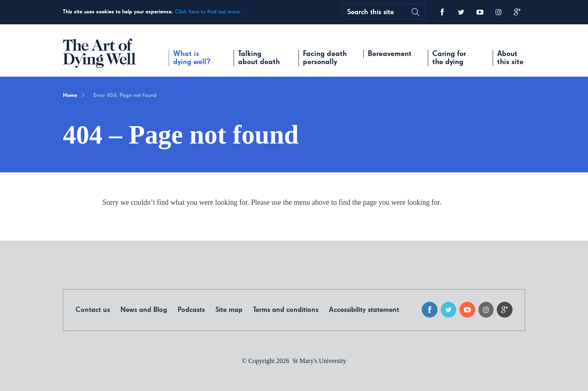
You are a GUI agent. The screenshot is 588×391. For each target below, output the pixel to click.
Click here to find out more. (208, 12)
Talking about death (259, 58)
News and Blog (144, 310)
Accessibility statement (364, 310)
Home (70, 95)
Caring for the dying (449, 58)
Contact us (93, 310)
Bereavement (390, 54)
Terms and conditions (286, 310)
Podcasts (191, 310)
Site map (229, 310)
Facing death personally (325, 58)
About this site (510, 58)
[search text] (375, 12)
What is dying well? (192, 58)
